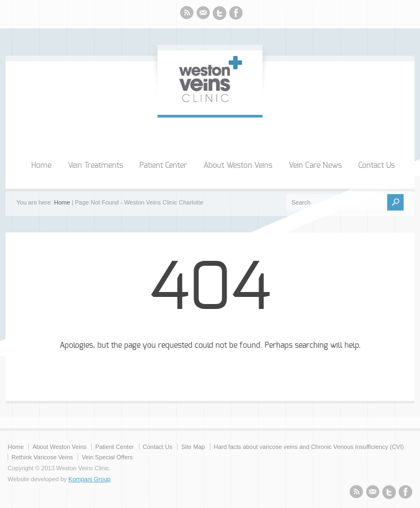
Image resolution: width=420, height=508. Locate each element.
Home (41, 166)
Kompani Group (89, 479)
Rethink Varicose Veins (42, 457)
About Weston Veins (238, 166)
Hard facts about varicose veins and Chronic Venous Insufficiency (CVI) (309, 447)
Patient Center (163, 166)
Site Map (193, 447)
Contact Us (377, 166)
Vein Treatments (95, 166)
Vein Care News (315, 166)
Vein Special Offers (107, 457)
